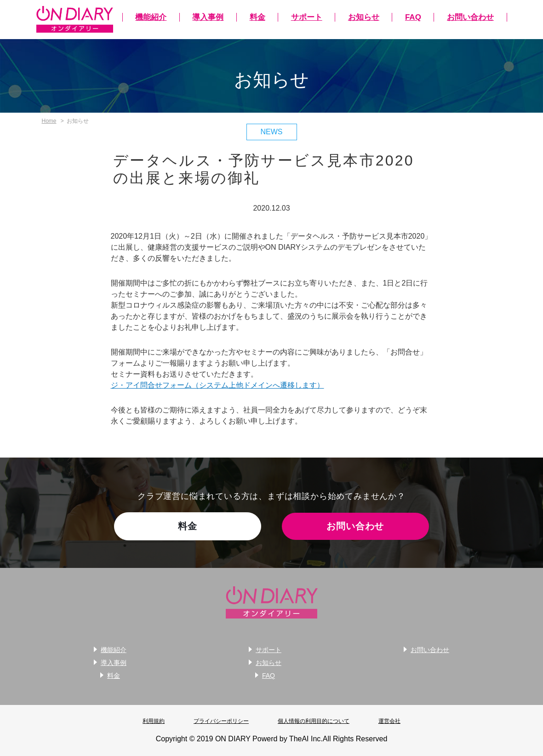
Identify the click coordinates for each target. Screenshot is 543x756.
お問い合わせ (470, 17)
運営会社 (389, 721)
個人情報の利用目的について (314, 721)
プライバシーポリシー (221, 721)
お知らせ (364, 17)
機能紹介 (151, 17)
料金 (257, 17)
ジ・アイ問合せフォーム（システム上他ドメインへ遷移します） (217, 385)
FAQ (413, 17)
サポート (307, 17)
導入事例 (208, 17)
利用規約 (154, 721)
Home (49, 121)
